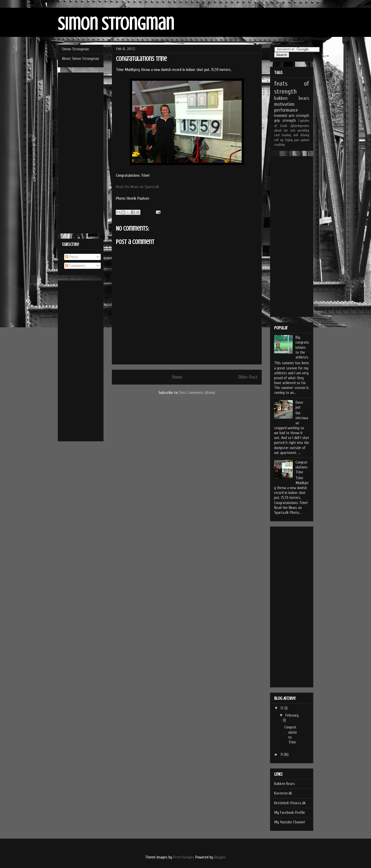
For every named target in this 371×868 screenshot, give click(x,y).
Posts (72, 257)
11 (282, 755)
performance (286, 110)
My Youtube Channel (289, 822)
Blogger (220, 857)
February (292, 715)
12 (283, 708)
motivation (284, 104)
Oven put (299, 405)
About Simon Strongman (80, 59)
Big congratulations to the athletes (302, 347)
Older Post (248, 377)
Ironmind (281, 116)
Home (177, 377)
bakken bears (292, 98)
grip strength (285, 120)
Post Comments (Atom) (197, 393)
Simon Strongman (116, 24)
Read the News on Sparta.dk (138, 187)
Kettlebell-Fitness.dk (290, 803)
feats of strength (292, 88)
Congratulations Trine (302, 467)
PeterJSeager (183, 857)
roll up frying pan (286, 140)
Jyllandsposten (300, 126)
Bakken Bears (285, 784)
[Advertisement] (81, 152)
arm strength (299, 116)
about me (281, 131)
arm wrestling (300, 131)
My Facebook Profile (290, 813)
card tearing (283, 135)
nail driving (301, 135)
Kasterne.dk (283, 793)
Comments (75, 266)
